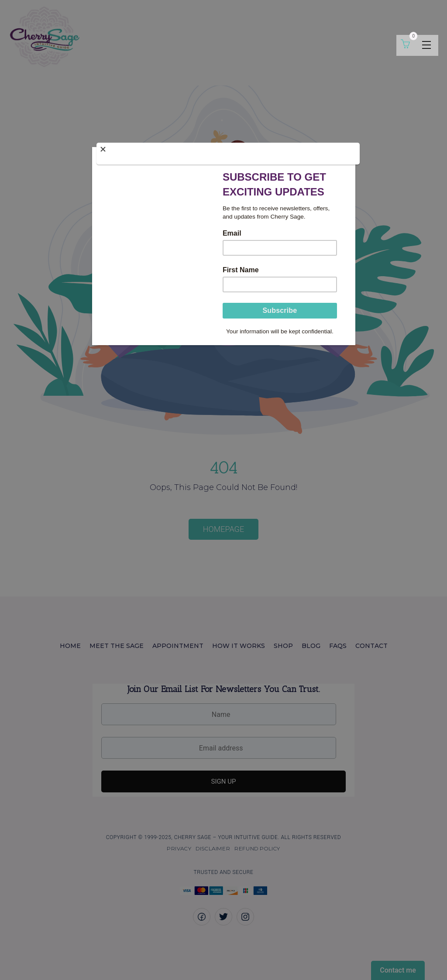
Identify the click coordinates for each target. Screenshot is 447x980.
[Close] (228, 154)
